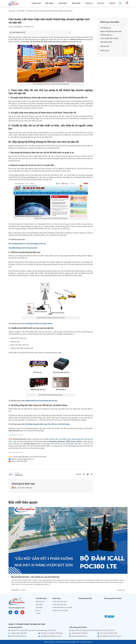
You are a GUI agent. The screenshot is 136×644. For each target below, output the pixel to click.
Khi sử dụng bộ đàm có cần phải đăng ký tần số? (27, 244)
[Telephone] (53, 633)
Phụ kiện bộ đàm (106, 42)
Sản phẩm (39, 605)
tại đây (41, 431)
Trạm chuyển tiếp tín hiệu (109, 38)
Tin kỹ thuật (20, 11)
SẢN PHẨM (77, 3)
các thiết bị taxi (65, 439)
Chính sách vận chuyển (60, 610)
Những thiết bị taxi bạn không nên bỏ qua (41, 401)
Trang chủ (12, 11)
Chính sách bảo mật (59, 605)
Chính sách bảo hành (60, 602)
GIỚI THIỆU (50, 3)
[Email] (53, 636)
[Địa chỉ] (38, 630)
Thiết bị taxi (105, 51)
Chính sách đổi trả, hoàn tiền (62, 607)
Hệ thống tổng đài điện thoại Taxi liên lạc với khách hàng (47, 424)
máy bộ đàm (54, 439)
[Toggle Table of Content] (40, 32)
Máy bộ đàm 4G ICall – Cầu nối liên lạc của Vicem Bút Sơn (35, 577)
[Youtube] (22, 612)
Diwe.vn (90, 642)
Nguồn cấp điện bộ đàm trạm (111, 31)
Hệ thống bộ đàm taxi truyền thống (39, 323)
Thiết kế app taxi (106, 35)
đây (60, 353)
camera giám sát (78, 439)
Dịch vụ (38, 610)
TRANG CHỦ (36, 3)
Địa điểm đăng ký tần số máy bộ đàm (23, 248)
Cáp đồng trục (106, 28)
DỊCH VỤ (89, 3)
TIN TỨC (101, 3)
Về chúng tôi (40, 602)
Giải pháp (39, 607)
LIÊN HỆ (112, 3)
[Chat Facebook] (16, 612)
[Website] (10, 612)
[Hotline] (23, 633)
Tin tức (38, 613)
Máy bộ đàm (105, 46)
